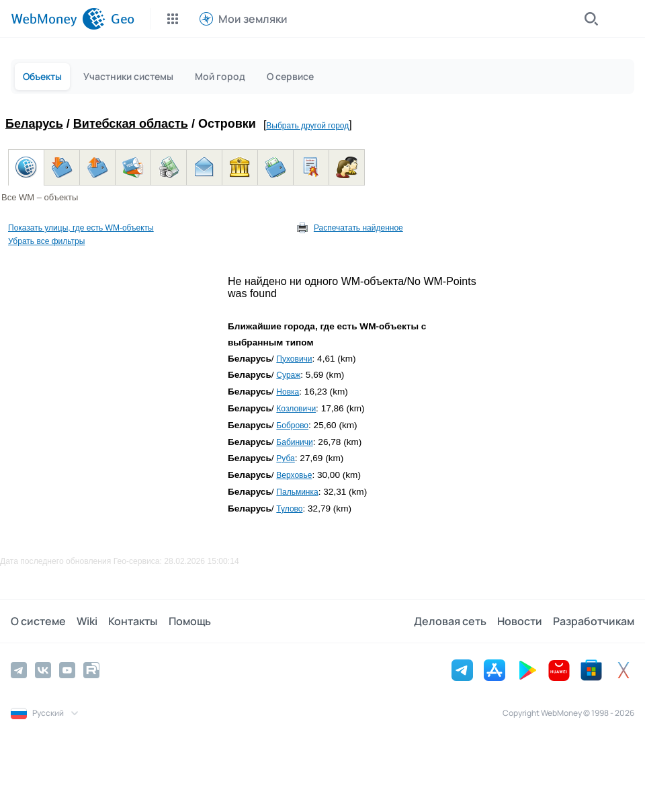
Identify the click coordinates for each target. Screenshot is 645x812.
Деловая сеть (450, 621)
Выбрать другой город (307, 126)
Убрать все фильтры (46, 241)
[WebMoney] (58, 19)
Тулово (289, 509)
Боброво (292, 425)
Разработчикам (594, 621)
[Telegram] (19, 670)
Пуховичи (294, 359)
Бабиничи (294, 442)
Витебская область (131, 124)
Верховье (294, 475)
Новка (288, 392)
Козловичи (296, 409)
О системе (38, 621)
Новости (520, 621)
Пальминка (297, 492)
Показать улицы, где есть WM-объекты (81, 228)
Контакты (133, 621)
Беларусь (34, 124)
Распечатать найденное (358, 228)
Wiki (87, 621)
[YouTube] (67, 670)
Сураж (288, 375)
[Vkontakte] (43, 670)
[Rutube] (91, 670)
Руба (285, 458)
